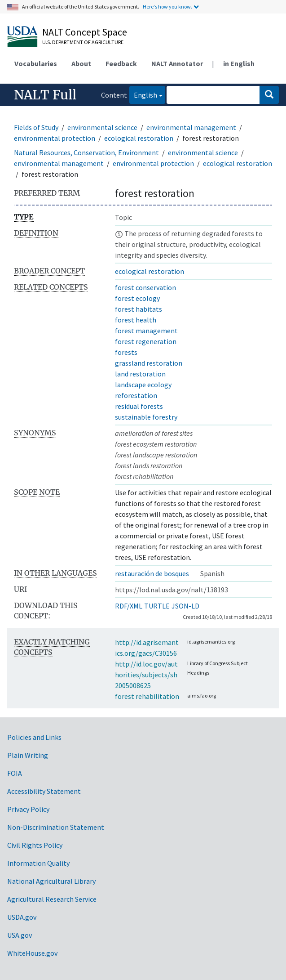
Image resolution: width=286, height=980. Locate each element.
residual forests (139, 406)
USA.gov (20, 935)
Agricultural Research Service (52, 899)
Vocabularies (36, 63)
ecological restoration (139, 138)
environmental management (191, 127)
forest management (146, 331)
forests (126, 352)
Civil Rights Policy (35, 845)
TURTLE (157, 606)
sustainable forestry (146, 417)
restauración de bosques (152, 573)
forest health (136, 320)
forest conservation (145, 287)
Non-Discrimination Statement (56, 827)
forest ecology (137, 298)
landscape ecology (143, 385)
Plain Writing (28, 755)
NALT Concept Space (85, 32)
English (143, 94)
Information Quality (38, 863)
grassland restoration (149, 363)
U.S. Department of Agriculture (83, 42)
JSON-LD (185, 606)
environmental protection (55, 138)
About (81, 63)
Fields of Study (36, 127)
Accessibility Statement (44, 791)
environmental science (102, 127)
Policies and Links (34, 737)
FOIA (15, 773)
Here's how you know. (167, 7)
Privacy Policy (28, 809)
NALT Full (45, 95)
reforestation (136, 395)
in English (239, 63)
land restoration (140, 374)
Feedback (121, 63)
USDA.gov (22, 917)
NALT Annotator (177, 63)
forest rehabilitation (147, 696)
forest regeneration (146, 341)
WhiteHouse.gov (32, 953)
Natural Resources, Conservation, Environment (86, 152)
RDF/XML (129, 606)
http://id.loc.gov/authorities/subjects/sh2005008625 (146, 675)
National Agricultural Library (51, 881)
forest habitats (139, 309)
